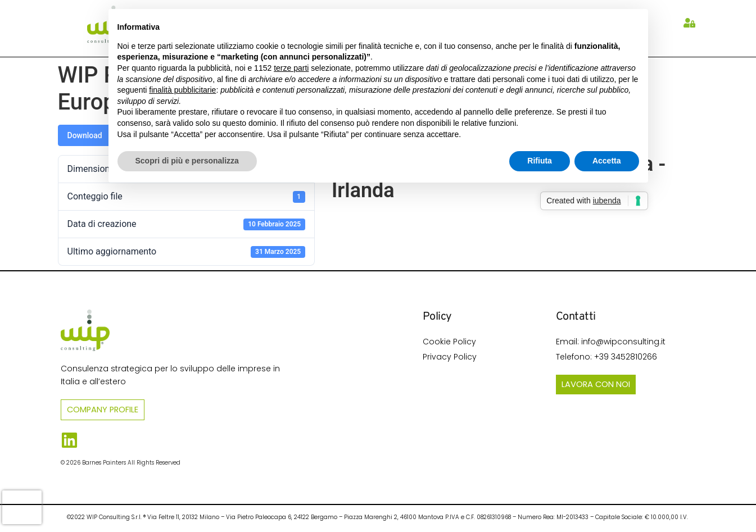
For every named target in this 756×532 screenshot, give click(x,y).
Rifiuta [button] (540, 161)
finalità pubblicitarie (182, 90)
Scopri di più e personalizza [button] (187, 161)
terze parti (291, 68)
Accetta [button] (607, 161)
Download (85, 135)
